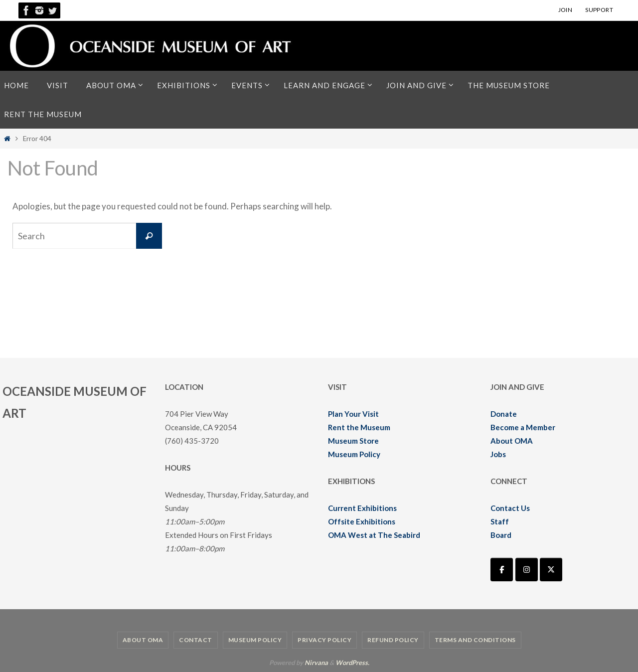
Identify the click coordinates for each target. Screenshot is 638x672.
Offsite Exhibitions (362, 521)
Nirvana (316, 663)
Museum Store (353, 441)
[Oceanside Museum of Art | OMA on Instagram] (527, 570)
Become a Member (523, 427)
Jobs (498, 454)
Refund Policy (393, 640)
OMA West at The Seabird (374, 535)
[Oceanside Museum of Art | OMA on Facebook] (502, 570)
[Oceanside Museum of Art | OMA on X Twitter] (551, 570)
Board (501, 535)
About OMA (512, 441)
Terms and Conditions (475, 640)
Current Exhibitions (362, 508)
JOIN (565, 10)
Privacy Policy (324, 640)
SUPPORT (599, 10)
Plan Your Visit (353, 414)
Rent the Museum (359, 427)
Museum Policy (354, 454)
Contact (196, 640)
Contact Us (510, 508)
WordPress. (352, 663)
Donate (504, 414)
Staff (500, 521)
